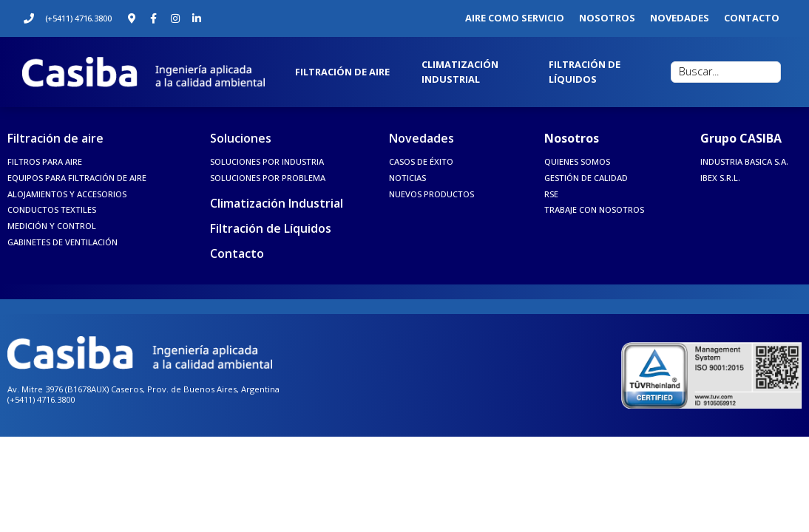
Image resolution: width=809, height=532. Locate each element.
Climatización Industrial (277, 203)
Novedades (422, 138)
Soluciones (241, 138)
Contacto (237, 253)
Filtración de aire (55, 138)
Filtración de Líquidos (271, 228)
